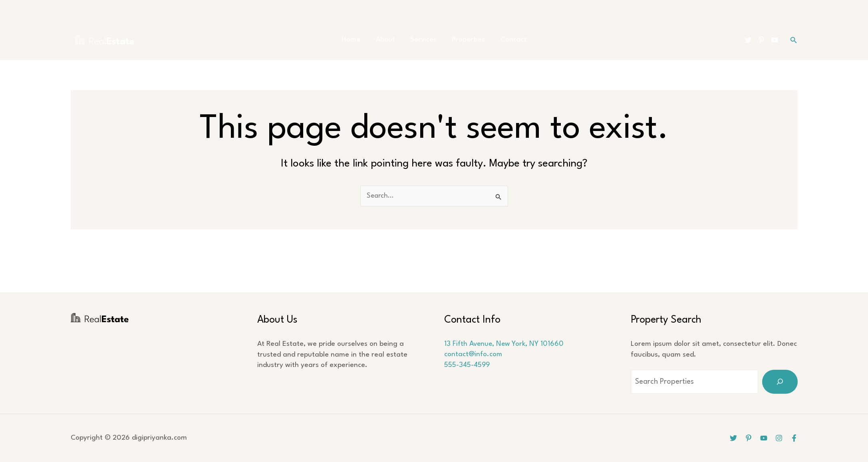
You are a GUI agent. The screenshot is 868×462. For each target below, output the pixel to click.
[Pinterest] (761, 40)
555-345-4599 (467, 365)
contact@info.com (473, 355)
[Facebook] (794, 438)
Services (423, 40)
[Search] (780, 382)
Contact (507, 40)
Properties (465, 40)
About (389, 40)
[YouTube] (775, 40)
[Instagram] (779, 438)
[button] (794, 40)
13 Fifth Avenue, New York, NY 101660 (505, 344)
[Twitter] (748, 40)
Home (358, 40)
